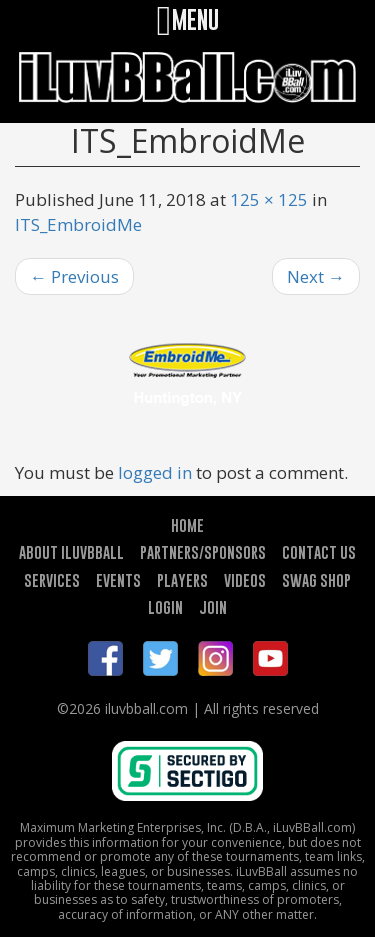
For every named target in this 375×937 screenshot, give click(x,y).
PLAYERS (182, 580)
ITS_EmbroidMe (78, 224)
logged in (155, 472)
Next (316, 276)
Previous (74, 276)
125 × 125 (269, 199)
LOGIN (165, 607)
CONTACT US (319, 552)
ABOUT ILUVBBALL (71, 552)
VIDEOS (245, 580)
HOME (187, 525)
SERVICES (52, 580)
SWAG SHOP (316, 580)
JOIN (213, 607)
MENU (187, 19)
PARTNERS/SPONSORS (203, 552)
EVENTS (118, 580)
